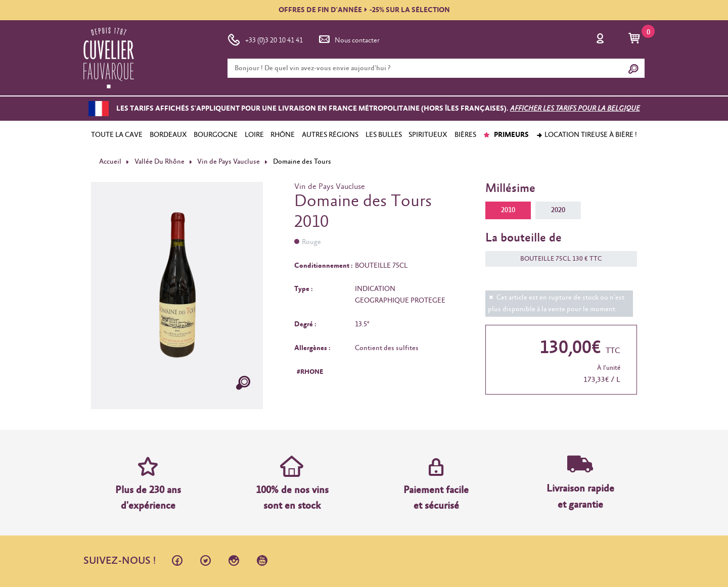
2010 (508, 210)
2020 (558, 210)
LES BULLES (384, 135)
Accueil (110, 162)
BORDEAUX (168, 135)
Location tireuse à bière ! (586, 135)
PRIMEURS (506, 135)
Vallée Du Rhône (160, 162)
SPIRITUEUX (428, 135)
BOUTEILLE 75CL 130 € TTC (556, 259)
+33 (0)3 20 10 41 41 (265, 38)
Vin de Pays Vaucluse (229, 162)
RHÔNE (283, 135)
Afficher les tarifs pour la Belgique (575, 109)
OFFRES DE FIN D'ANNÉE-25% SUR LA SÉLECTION (364, 10)
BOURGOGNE (216, 135)
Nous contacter (348, 38)
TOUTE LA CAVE (117, 135)
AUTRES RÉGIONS (330, 135)
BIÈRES (465, 135)
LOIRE (254, 135)
